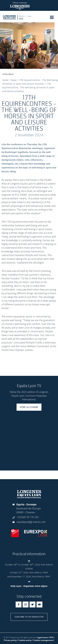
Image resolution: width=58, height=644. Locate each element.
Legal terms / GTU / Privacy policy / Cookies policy (29, 639)
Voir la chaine (29, 407)
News (14, 80)
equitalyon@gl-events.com (31, 522)
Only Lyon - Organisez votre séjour (29, 586)
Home (5, 80)
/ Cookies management (43, 640)
